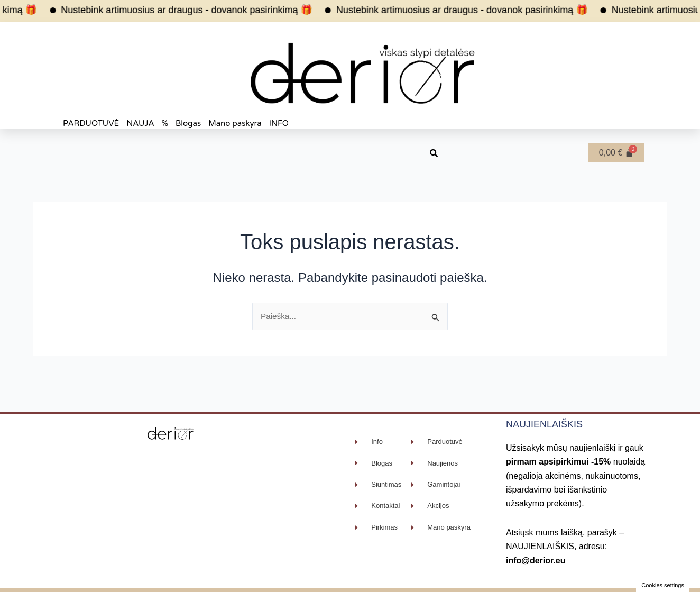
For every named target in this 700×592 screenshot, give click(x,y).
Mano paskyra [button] (235, 123)
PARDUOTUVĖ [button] (91, 123)
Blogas (188, 123)
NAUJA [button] (140, 123)
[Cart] (616, 153)
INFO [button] (279, 123)
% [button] (165, 123)
